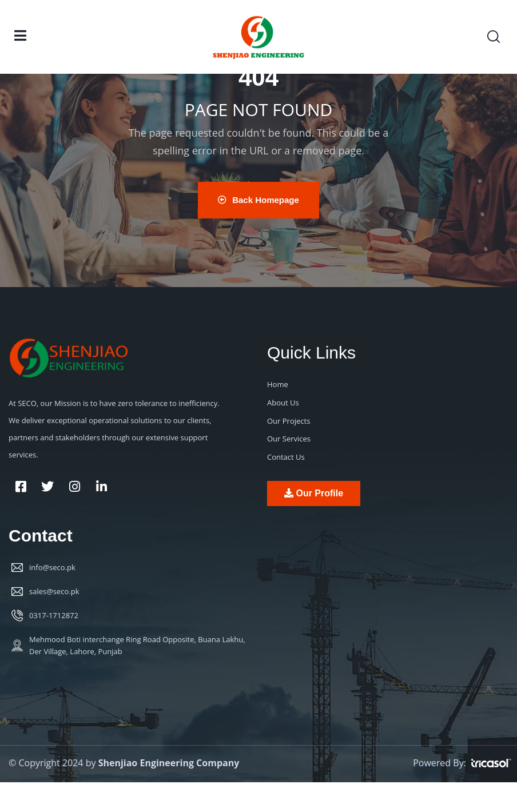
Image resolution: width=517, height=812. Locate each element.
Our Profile (314, 493)
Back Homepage (258, 200)
